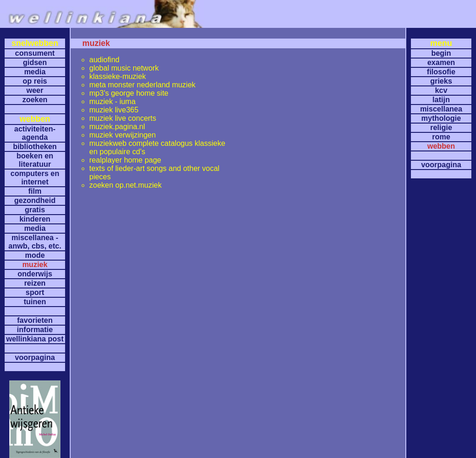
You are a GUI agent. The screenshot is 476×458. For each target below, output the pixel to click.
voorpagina (35, 357)
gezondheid (35, 200)
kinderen (35, 219)
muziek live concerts (123, 118)
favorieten (35, 320)
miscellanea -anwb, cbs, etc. (35, 242)
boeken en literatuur (35, 160)
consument (35, 53)
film (35, 191)
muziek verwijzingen (122, 135)
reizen (35, 283)
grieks (441, 81)
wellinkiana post (35, 339)
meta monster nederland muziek (142, 85)
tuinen (35, 302)
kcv (441, 90)
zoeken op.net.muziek (126, 185)
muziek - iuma (112, 101)
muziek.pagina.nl (117, 127)
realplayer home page (125, 160)
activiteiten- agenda (35, 133)
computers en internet (35, 178)
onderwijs (35, 274)
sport (35, 292)
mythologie (441, 118)
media (35, 72)
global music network (124, 68)
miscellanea (441, 109)
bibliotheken (35, 147)
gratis (35, 210)
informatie (35, 330)
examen (441, 62)
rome (441, 137)
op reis (35, 81)
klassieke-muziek (118, 76)
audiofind (104, 60)
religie (441, 128)
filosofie (441, 72)
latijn (441, 100)
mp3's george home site (129, 93)
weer (35, 90)
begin (441, 53)
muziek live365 (114, 110)
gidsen (35, 62)
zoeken (35, 100)
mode (35, 255)
